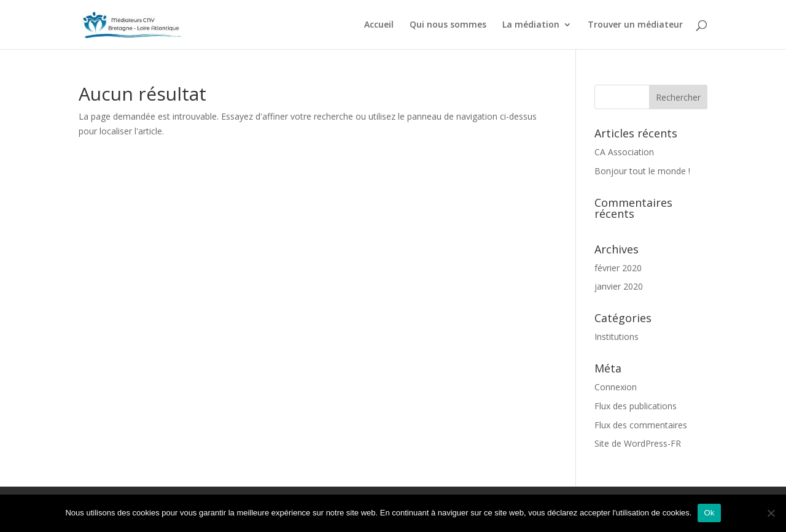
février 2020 (618, 268)
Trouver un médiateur (635, 25)
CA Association (624, 152)
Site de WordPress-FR (638, 443)
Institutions (617, 337)
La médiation (531, 25)
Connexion (616, 387)
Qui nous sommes (448, 25)
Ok (709, 513)
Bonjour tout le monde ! (642, 171)
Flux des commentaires (641, 425)
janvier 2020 (619, 286)
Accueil (379, 25)
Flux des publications (636, 406)
